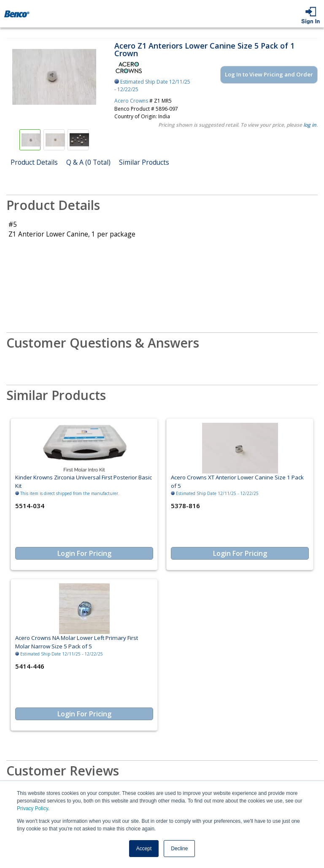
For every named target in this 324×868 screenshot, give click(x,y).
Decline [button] (179, 849)
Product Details (34, 162)
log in (310, 125)
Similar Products (144, 162)
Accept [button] (144, 849)
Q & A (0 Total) (88, 162)
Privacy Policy (32, 808)
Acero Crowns (131, 101)
